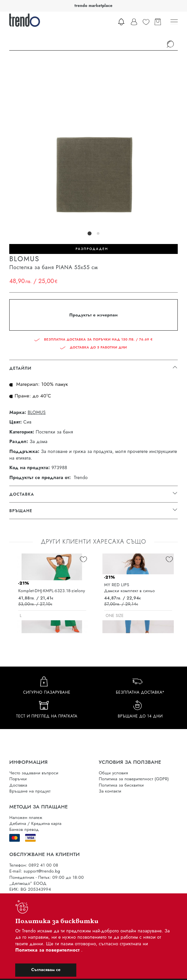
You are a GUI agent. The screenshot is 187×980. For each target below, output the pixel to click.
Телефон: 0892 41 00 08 (34, 865)
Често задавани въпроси (34, 773)
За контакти (110, 791)
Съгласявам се (46, 970)
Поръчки (18, 779)
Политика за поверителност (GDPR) (134, 779)
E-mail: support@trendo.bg (35, 871)
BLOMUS (37, 412)
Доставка (18, 785)
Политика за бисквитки (121, 785)
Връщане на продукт (30, 791)
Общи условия (113, 773)
